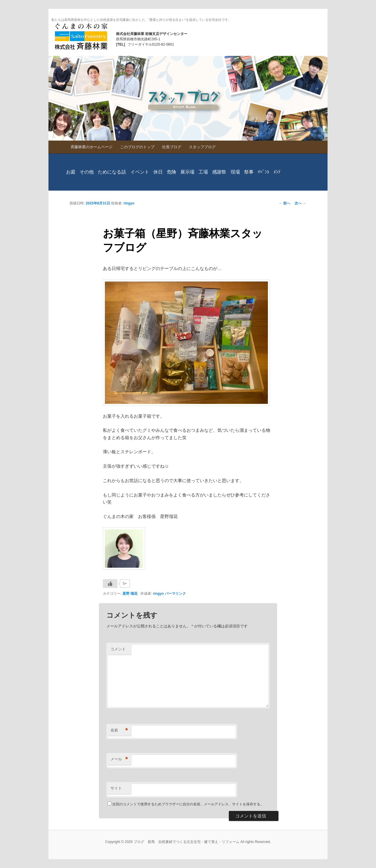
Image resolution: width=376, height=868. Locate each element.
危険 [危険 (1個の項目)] (172, 172)
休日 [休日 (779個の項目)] (158, 172)
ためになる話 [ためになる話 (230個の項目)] (112, 172)
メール (119, 759)
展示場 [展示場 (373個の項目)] (187, 172)
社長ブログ (172, 147)
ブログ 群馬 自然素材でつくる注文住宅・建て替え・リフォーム (81, 36)
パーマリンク (175, 594)
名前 (119, 730)
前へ (284, 203)
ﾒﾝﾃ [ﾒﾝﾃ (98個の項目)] (277, 172)
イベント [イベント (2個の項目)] (140, 172)
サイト (116, 788)
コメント (118, 649)
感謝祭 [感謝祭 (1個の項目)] (219, 172)
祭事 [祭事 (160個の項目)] (249, 172)
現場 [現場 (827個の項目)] (235, 172)
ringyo (129, 203)
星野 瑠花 (130, 594)
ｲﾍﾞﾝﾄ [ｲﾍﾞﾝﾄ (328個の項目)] (263, 172)
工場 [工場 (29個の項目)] (203, 172)
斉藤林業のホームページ (92, 147)
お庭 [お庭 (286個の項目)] (71, 172)
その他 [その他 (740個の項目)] (87, 172)
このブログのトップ (137, 147)
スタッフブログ (202, 147)
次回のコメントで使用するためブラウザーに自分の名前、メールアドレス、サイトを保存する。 (188, 804)
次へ (300, 203)
